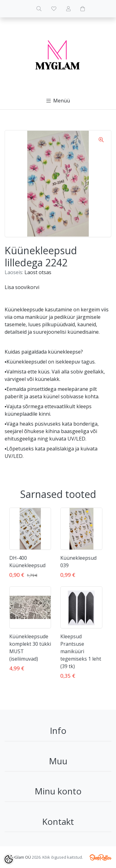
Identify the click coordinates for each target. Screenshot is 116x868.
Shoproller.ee (101, 857)
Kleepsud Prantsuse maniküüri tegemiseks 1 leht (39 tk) (81, 651)
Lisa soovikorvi (22, 287)
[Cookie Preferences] (9, 859)
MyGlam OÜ (20, 857)
